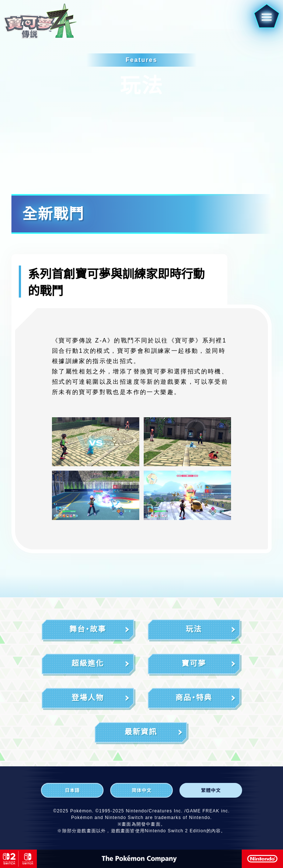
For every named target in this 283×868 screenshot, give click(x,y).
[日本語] (72, 790)
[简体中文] (141, 790)
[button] (264, 19)
